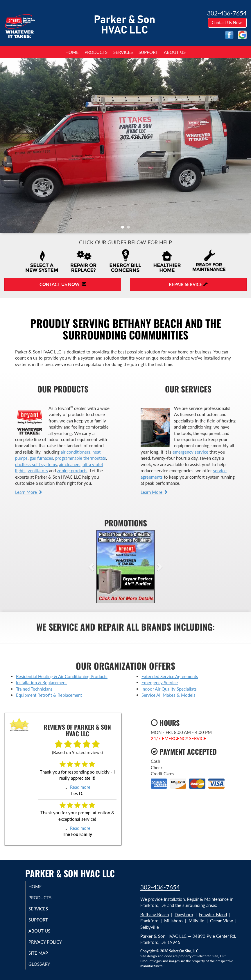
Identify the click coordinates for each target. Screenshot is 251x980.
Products (96, 52)
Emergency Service (160, 682)
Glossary (45, 964)
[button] (101, 567)
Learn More (29, 492)
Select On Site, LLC (184, 951)
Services (123, 52)
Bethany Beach (155, 914)
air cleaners (70, 464)
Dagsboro (184, 914)
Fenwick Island (213, 914)
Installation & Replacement (41, 682)
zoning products (72, 470)
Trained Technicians (34, 689)
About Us (175, 52)
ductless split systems (36, 464)
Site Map (44, 953)
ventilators (38, 470)
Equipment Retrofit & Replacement (49, 695)
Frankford (149, 921)
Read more (80, 787)
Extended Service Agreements (170, 676)
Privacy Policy (51, 942)
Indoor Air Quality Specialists (169, 689)
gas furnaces (41, 458)
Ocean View (222, 921)
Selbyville (150, 927)
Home (72, 52)
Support (148, 52)
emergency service (190, 452)
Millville (196, 921)
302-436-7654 (160, 887)
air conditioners (76, 452)
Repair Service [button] (188, 284)
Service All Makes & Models (168, 695)
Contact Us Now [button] (227, 23)
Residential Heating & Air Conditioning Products (62, 676)
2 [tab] (130, 229)
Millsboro (173, 921)
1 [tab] (124, 229)
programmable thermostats (81, 458)
